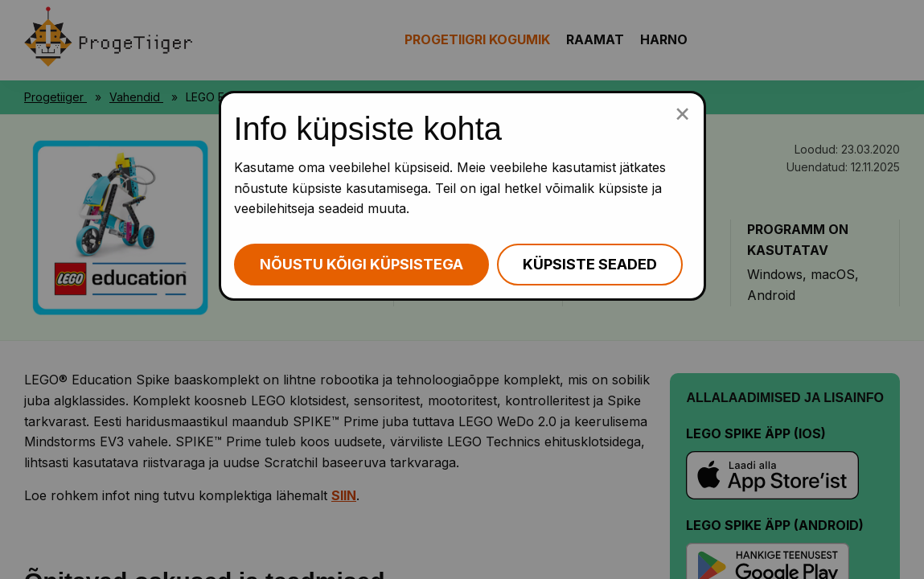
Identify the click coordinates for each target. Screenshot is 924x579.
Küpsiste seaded (590, 264)
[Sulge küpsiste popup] (682, 113)
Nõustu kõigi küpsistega (361, 264)
